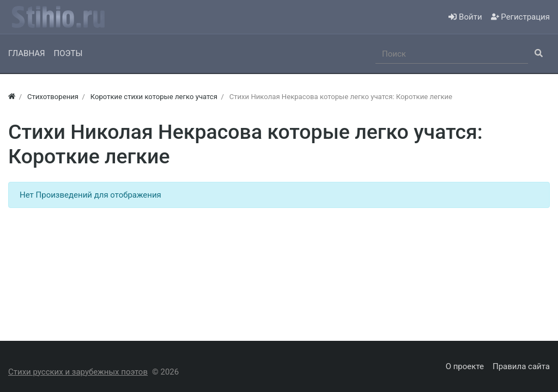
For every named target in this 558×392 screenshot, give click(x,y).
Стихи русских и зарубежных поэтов (78, 372)
